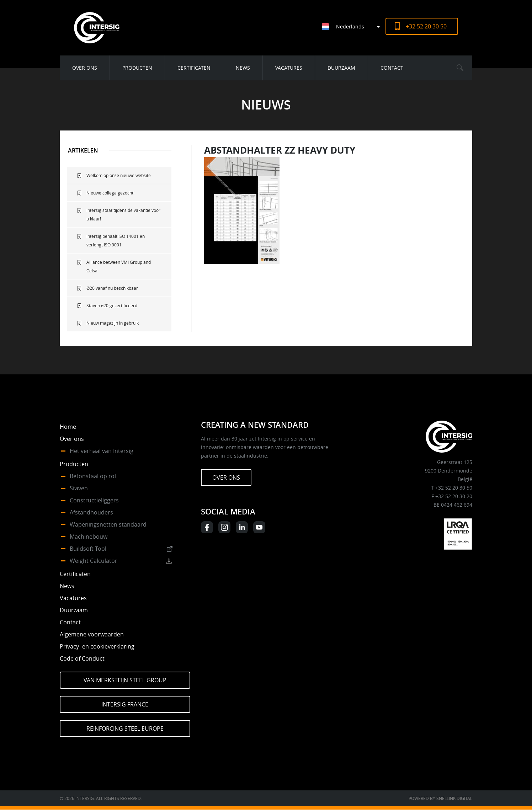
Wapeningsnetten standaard (108, 524)
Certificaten (194, 68)
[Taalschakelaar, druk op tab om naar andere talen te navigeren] (354, 26)
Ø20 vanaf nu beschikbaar (112, 288)
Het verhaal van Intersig (102, 451)
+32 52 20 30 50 (426, 26)
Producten (137, 68)
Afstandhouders (91, 512)
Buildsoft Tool (88, 549)
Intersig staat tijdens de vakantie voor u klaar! (123, 214)
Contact (392, 68)
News (243, 68)
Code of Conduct (82, 658)
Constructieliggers (94, 500)
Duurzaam (341, 68)
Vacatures (289, 68)
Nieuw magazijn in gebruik (113, 323)
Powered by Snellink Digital (440, 798)
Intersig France (125, 704)
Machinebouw (89, 537)
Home (68, 427)
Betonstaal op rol (93, 476)
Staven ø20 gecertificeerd (112, 305)
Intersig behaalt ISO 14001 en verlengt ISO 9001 (116, 240)
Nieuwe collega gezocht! (110, 193)
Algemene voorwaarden (92, 634)
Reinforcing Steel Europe (125, 729)
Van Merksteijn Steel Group (125, 680)
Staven (79, 488)
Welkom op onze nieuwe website (119, 175)
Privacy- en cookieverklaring (97, 646)
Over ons (85, 68)
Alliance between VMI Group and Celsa (119, 266)
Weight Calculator (94, 561)
